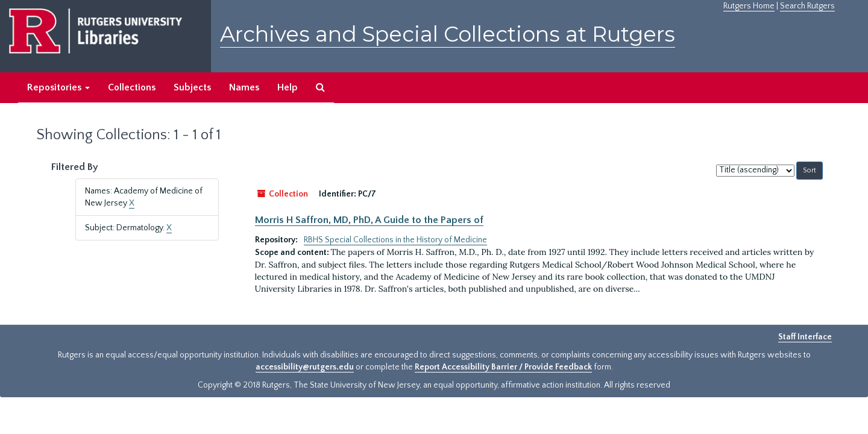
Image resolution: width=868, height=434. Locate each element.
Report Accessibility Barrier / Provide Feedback (503, 367)
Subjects (192, 87)
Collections (132, 87)
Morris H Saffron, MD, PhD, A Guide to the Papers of (369, 220)
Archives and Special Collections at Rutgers (448, 34)
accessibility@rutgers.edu (305, 367)
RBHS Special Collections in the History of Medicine (395, 240)
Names (244, 87)
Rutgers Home (749, 6)
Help (288, 87)
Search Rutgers (807, 6)
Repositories (58, 87)
